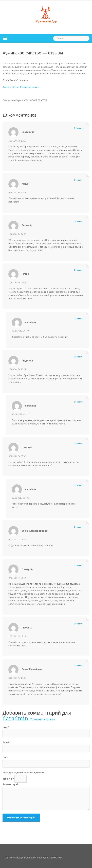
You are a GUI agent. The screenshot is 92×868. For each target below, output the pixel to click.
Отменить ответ (42, 719)
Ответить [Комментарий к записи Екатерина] (79, 128)
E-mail (7, 742)
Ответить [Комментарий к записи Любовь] (79, 624)
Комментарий (10, 784)
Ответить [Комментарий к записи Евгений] (79, 222)
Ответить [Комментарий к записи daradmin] (79, 318)
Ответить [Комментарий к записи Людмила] (79, 357)
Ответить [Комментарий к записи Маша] (79, 180)
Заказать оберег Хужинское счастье (21, 87)
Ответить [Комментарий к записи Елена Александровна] (79, 527)
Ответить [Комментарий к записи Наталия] (79, 443)
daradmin (15, 719)
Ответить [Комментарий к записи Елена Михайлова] (79, 665)
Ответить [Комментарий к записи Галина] (79, 270)
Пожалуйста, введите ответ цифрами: (24, 773)
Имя (6, 727)
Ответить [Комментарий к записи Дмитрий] (79, 565)
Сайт (5, 757)
